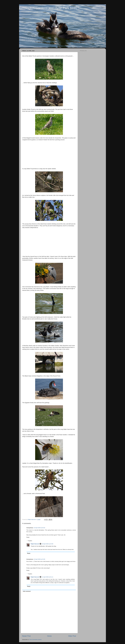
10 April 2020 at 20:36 (47, 544)
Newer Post (26, 636)
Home (49, 636)
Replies (30, 541)
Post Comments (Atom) (35, 640)
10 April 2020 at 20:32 (39, 528)
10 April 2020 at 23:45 (39, 559)
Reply (28, 537)
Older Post (72, 636)
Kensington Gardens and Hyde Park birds (48, 8)
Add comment (27, 591)
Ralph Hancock (35, 544)
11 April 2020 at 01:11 (47, 577)
